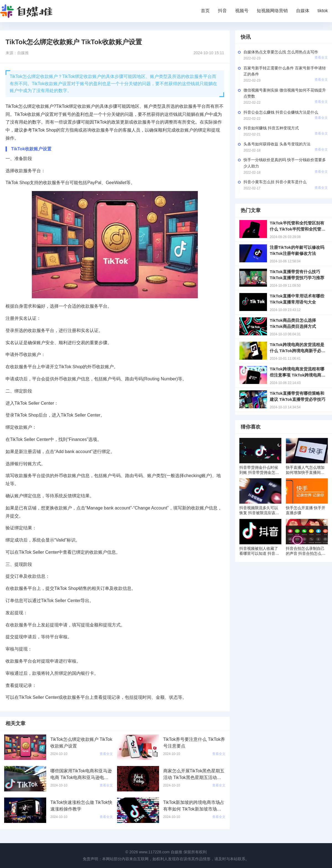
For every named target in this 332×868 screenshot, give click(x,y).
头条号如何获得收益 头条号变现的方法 (277, 144)
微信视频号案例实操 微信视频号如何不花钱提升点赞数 (285, 93)
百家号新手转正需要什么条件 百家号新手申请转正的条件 (285, 71)
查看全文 (321, 57)
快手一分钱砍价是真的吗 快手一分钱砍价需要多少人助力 (285, 163)
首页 (205, 11)
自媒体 (303, 11)
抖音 (222, 11)
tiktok (323, 11)
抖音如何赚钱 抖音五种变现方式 (271, 128)
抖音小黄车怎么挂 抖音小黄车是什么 (275, 182)
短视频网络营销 (272, 11)
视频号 (242, 11)
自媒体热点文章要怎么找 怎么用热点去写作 (281, 52)
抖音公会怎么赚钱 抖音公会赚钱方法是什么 (281, 112)
